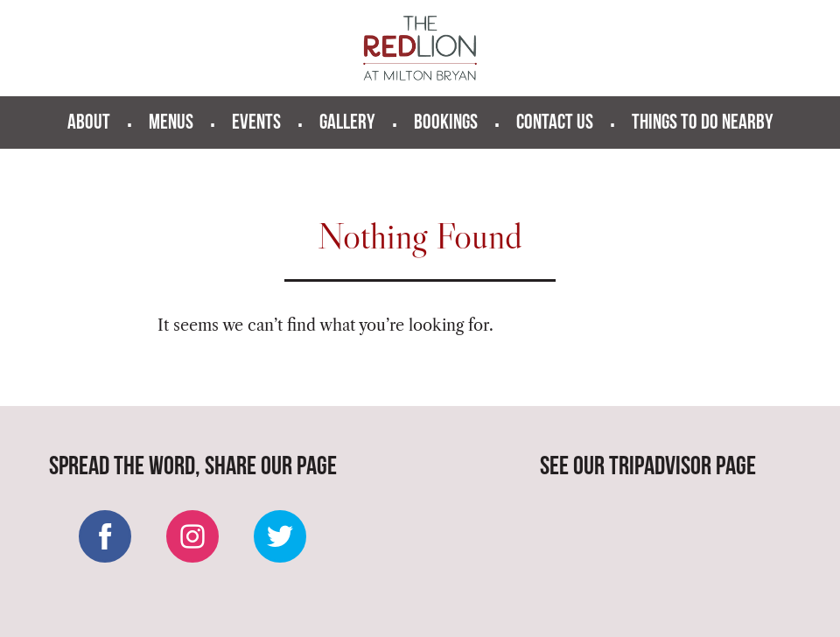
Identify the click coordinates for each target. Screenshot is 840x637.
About (89, 123)
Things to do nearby (703, 123)
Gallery (347, 123)
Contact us (555, 123)
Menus (171, 123)
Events (256, 123)
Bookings (446, 123)
